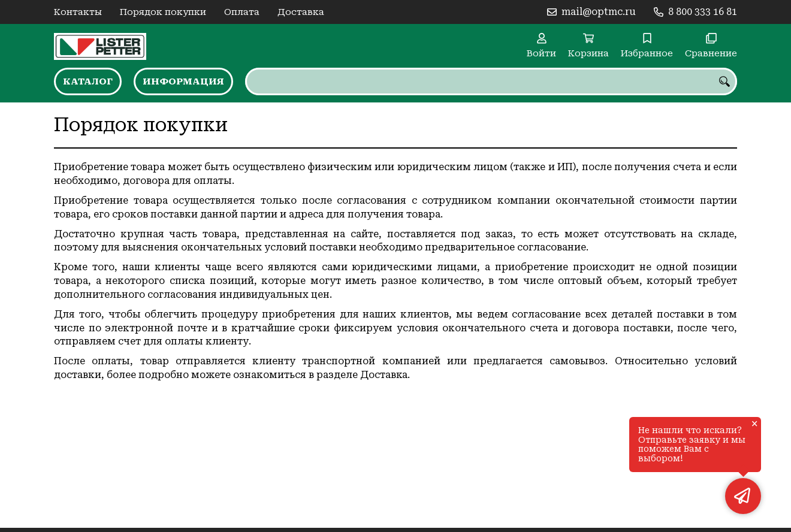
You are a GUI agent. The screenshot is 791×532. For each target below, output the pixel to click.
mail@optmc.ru (599, 12)
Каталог (88, 81)
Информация (183, 81)
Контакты (78, 12)
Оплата (242, 12)
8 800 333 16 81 (703, 12)
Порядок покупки (163, 12)
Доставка (301, 12)
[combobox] (491, 81)
